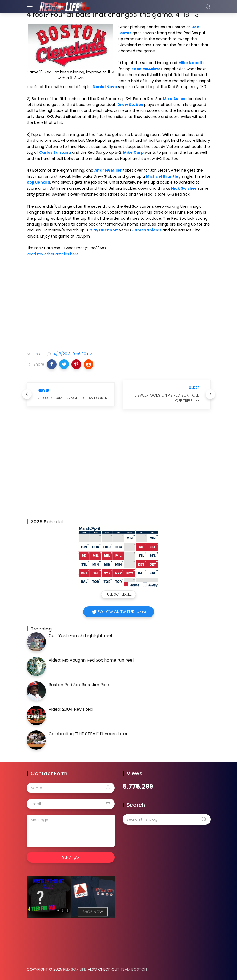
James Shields (147, 230)
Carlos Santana (55, 152)
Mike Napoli (190, 63)
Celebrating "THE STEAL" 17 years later (88, 734)
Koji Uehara (38, 182)
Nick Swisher (184, 188)
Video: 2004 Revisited (71, 709)
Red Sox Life (75, 969)
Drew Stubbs (130, 105)
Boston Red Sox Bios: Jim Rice (79, 685)
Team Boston (134, 969)
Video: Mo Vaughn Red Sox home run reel (91, 660)
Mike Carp (133, 152)
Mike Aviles (174, 99)
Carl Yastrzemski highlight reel (80, 636)
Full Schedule (118, 594)
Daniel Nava (105, 87)
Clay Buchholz (104, 230)
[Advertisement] (119, 305)
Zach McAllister (147, 69)
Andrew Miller (108, 170)
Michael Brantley (163, 176)
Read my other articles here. (53, 254)
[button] (52, 364)
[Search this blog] (167, 819)
